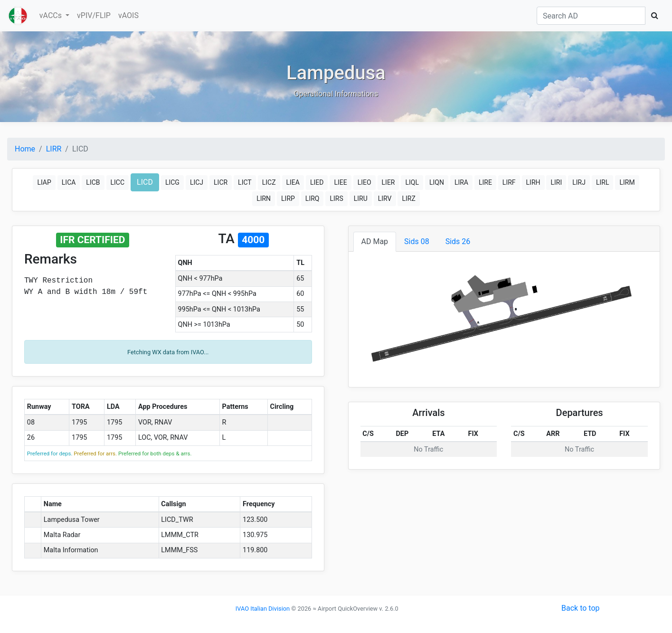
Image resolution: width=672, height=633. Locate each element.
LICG (172, 182)
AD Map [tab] (375, 241)
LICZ (269, 182)
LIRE (485, 182)
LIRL (603, 182)
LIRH (533, 182)
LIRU (361, 198)
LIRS (336, 198)
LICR (221, 182)
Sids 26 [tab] (458, 241)
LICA (69, 182)
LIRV (385, 198)
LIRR (54, 149)
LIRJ (579, 182)
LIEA (293, 182)
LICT (245, 182)
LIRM (627, 182)
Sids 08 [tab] (417, 241)
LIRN (264, 198)
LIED (317, 182)
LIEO (364, 182)
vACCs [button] (52, 15)
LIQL (412, 182)
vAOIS (128, 15)
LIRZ (408, 198)
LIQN (437, 182)
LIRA (461, 182)
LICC (118, 182)
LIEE (340, 182)
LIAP (44, 182)
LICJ (197, 182)
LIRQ (312, 198)
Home (25, 149)
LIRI (556, 182)
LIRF (509, 182)
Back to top (580, 608)
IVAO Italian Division (263, 609)
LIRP (288, 198)
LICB (93, 182)
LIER (388, 182)
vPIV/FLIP (94, 15)
